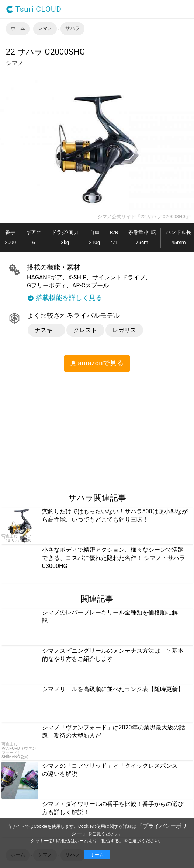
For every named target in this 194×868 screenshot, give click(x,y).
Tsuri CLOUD (34, 9)
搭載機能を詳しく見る (65, 298)
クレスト (85, 330)
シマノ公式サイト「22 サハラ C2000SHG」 (144, 217)
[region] (62, 429)
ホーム (97, 855)
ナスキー (46, 330)
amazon (97, 363)
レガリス (124, 330)
